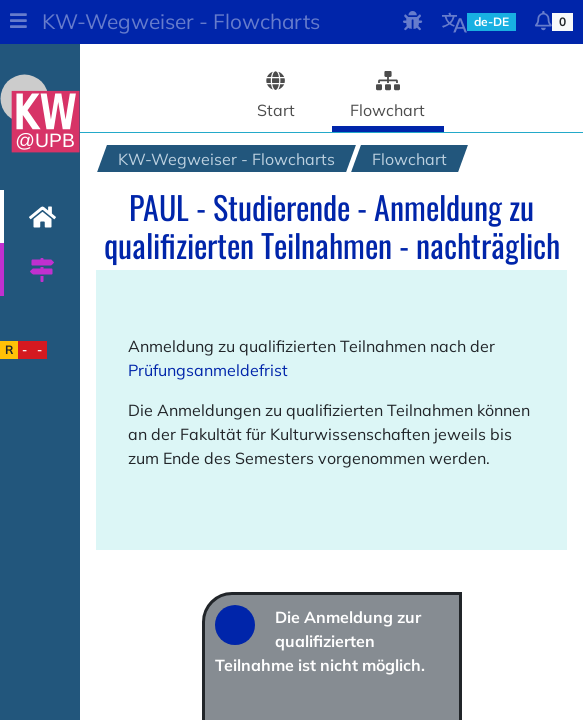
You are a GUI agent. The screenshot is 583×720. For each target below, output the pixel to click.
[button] (18, 22)
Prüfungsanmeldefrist (208, 370)
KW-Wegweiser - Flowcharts (181, 21)
